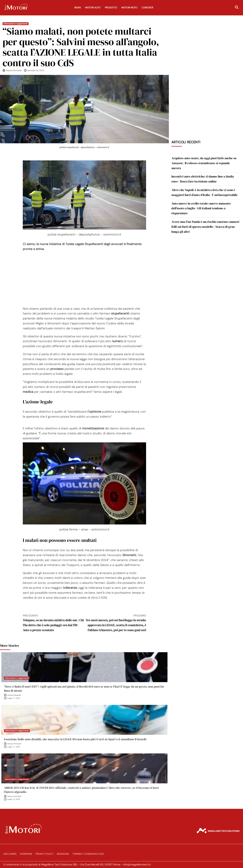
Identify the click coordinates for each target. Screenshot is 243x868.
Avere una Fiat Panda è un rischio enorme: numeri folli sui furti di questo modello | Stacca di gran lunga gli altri (205, 227)
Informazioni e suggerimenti (16, 24)
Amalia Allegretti (14, 695)
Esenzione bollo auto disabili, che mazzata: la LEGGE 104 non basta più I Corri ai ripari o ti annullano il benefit (75, 739)
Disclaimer (10, 854)
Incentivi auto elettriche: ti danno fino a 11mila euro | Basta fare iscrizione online (203, 179)
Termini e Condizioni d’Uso (88, 854)
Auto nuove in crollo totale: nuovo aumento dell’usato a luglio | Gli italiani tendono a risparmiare (201, 208)
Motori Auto (93, 8)
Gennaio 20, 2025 (36, 70)
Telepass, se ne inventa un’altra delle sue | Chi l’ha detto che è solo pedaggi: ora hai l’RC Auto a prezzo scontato (54, 623)
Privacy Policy (45, 854)
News (78, 8)
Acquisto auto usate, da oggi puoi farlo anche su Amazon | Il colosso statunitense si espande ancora (204, 163)
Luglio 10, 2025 (14, 799)
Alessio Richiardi (14, 70)
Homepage (26, 854)
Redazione (63, 854)
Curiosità (147, 8)
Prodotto (111, 8)
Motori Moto (129, 8)
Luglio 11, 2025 (14, 698)
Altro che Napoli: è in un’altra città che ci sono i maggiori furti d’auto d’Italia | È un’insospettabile (204, 192)
